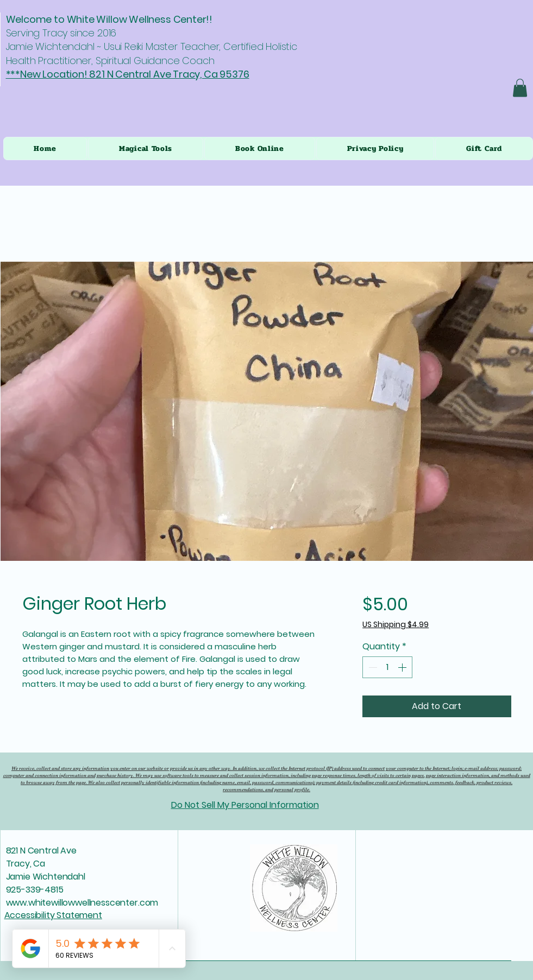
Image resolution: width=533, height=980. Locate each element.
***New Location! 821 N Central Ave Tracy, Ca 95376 (128, 74)
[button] (520, 88)
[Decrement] (372, 667)
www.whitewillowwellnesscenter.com (82, 903)
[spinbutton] (387, 667)
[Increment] (403, 667)
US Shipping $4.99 (396, 625)
